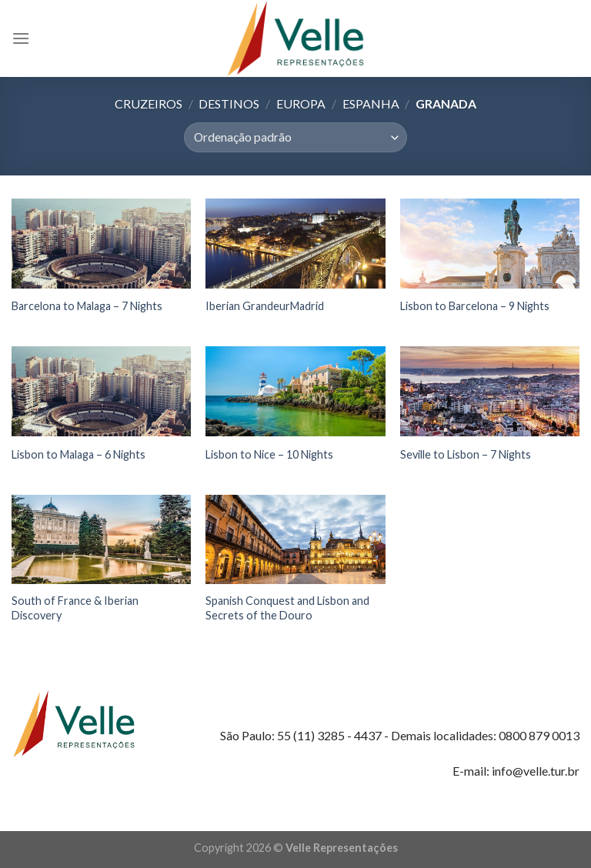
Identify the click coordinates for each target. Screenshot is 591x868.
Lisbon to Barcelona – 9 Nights (475, 306)
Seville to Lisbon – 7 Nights (466, 454)
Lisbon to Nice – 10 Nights (269, 454)
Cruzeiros (149, 103)
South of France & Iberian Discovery (75, 608)
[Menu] (21, 38)
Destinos (229, 103)
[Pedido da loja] (295, 137)
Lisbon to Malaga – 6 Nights (78, 454)
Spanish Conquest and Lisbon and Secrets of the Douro (287, 608)
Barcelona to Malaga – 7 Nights (87, 306)
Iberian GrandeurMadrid (265, 306)
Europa (301, 103)
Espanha (371, 103)
